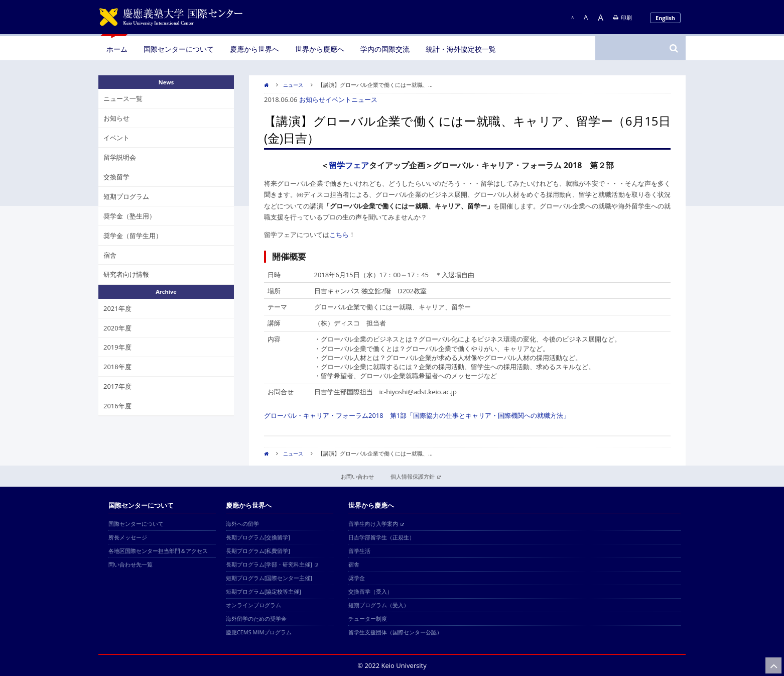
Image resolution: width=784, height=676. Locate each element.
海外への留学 (242, 524)
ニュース (293, 85)
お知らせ (312, 99)
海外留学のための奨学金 (256, 618)
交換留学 (116, 177)
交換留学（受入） (370, 591)
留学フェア (349, 165)
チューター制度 (368, 618)
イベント (338, 99)
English (665, 18)
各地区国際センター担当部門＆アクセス (158, 551)
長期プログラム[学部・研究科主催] (272, 564)
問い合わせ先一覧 (130, 564)
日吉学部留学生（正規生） (381, 537)
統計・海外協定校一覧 (461, 49)
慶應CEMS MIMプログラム (259, 632)
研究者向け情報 (126, 274)
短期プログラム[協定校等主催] (264, 591)
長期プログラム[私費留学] (258, 551)
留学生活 (359, 551)
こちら (339, 235)
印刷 (623, 17)
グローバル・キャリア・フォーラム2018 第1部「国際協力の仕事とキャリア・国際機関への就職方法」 (417, 415)
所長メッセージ (128, 537)
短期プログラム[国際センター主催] (269, 578)
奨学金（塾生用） (129, 216)
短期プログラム (126, 196)
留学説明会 (120, 157)
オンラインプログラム (253, 605)
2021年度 (117, 308)
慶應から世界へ (254, 49)
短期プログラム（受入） (379, 605)
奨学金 (357, 578)
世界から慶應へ (320, 49)
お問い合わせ (357, 476)
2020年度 (117, 328)
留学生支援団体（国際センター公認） (395, 632)
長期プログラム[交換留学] (258, 537)
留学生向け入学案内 (376, 524)
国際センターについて (179, 49)
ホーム (117, 49)
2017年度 (117, 386)
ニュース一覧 (123, 98)
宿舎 (110, 255)
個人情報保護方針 (416, 476)
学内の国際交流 (385, 49)
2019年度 (117, 347)
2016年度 (117, 406)
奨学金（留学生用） (133, 236)
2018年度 (117, 367)
